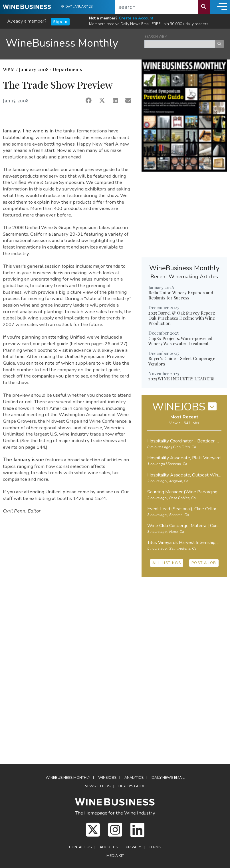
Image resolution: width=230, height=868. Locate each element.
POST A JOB (204, 563)
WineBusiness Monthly (62, 43)
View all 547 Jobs (184, 423)
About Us (109, 847)
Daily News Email (168, 778)
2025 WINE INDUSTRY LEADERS (181, 379)
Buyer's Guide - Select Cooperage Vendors (182, 361)
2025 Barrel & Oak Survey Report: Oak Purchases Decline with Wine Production (182, 318)
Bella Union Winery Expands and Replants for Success (181, 295)
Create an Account (136, 18)
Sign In (60, 22)
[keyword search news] (180, 44)
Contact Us (80, 847)
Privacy (133, 847)
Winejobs (107, 778)
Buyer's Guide (132, 786)
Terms (155, 847)
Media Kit (115, 856)
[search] (157, 7)
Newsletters (98, 786)
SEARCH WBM (156, 37)
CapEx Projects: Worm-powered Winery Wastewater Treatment (180, 341)
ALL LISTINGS (167, 563)
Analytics (134, 778)
